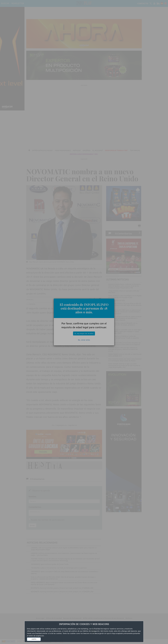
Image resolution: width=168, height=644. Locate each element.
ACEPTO (34, 639)
